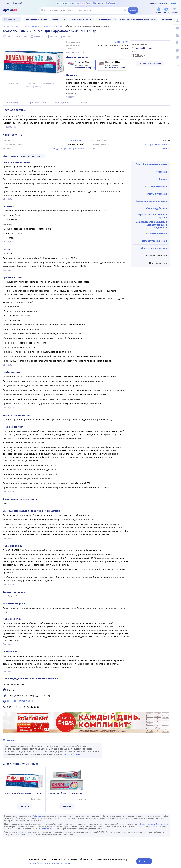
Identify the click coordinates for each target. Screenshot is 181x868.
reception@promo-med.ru (20, 701)
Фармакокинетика (157, 255)
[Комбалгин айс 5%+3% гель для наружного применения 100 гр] (112, 65)
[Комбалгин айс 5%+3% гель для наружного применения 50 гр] (81, 65)
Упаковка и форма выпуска (151, 201)
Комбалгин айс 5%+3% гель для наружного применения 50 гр (24, 793)
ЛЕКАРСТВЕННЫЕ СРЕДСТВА (20, 26)
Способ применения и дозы (151, 164)
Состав (163, 179)
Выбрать (24, 806)
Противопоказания (156, 186)
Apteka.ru (37, 816)
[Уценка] (166, 10)
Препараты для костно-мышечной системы (47, 26)
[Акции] (159, 10)
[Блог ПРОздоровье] (177, 36)
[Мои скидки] (177, 28)
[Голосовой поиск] (125, 10)
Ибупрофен (151, 144)
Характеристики (37, 102)
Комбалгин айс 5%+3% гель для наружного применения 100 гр (67, 793)
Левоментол (164, 144)
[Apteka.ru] (12, 10)
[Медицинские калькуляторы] (177, 43)
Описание (13, 102)
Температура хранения (154, 241)
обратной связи (72, 754)
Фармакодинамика (156, 233)
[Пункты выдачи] (177, 58)
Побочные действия (155, 208)
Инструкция (62, 102)
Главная (6, 26)
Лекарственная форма (154, 248)
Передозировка (158, 263)
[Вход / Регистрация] (177, 21)
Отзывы (82, 102)
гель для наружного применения (68, 148)
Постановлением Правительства (154, 824)
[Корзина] (174, 10)
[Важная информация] (177, 50)
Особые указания (157, 194)
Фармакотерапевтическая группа (152, 216)
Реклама (166, 714)
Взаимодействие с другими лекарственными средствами (151, 225)
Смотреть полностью (32, 156)
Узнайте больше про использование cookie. (50, 863)
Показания (161, 172)
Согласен (144, 861)
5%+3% (167, 148)
